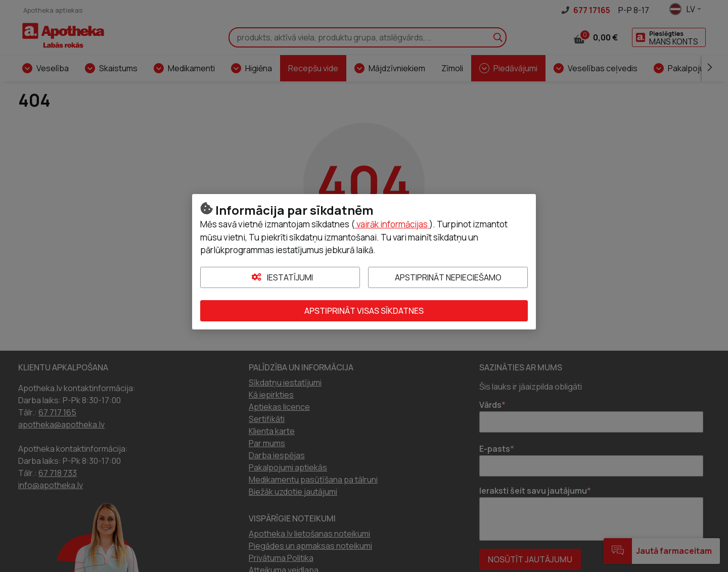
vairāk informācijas (392, 224)
